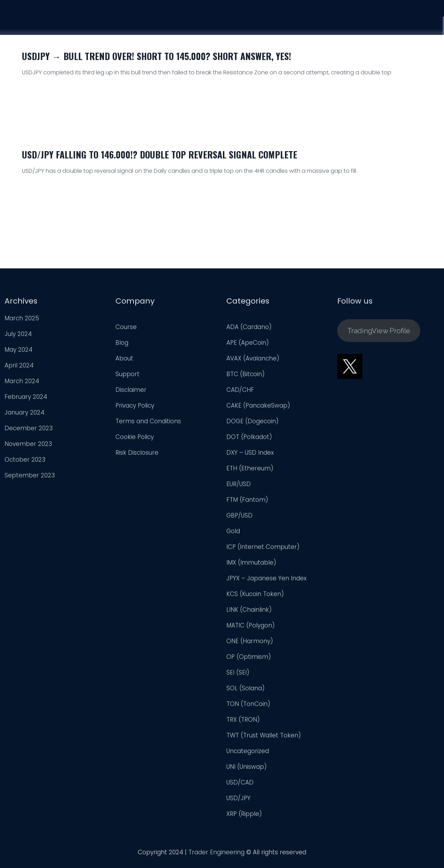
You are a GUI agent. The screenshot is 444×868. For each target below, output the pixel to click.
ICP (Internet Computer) (263, 549)
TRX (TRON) (243, 721)
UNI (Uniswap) (247, 769)
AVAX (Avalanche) (253, 360)
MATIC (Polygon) (251, 627)
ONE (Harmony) (250, 643)
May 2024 (18, 351)
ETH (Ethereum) (250, 470)
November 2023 (28, 446)
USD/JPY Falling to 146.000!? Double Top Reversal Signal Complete (160, 154)
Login (427, 25)
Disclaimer (131, 392)
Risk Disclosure (137, 454)
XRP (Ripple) (244, 816)
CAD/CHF (240, 392)
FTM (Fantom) (247, 502)
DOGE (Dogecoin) (253, 423)
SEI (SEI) (238, 674)
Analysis (347, 23)
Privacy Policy (135, 407)
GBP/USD (239, 517)
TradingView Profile (379, 333)
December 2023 (29, 430)
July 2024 (18, 336)
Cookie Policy (135, 439)
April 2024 (19, 367)
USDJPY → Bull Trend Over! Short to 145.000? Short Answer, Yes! (157, 56)
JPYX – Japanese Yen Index (266, 580)
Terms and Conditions (148, 423)
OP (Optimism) (249, 659)
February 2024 (26, 399)
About (124, 360)
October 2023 (25, 461)
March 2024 (22, 383)
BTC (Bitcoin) (246, 376)
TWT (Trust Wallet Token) (264, 737)
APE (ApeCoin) (248, 344)
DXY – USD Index (250, 454)
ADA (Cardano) (249, 329)
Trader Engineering (216, 854)
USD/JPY (238, 800)
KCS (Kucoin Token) (255, 596)
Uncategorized (248, 753)
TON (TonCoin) (248, 706)
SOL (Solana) (246, 690)
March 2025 (22, 320)
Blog (122, 344)
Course (307, 22)
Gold (233, 533)
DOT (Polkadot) (249, 439)
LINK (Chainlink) (249, 611)
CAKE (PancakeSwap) (258, 407)
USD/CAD (240, 784)
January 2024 (24, 414)
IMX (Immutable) (251, 564)
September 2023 (30, 477)
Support (389, 24)
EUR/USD (239, 486)
